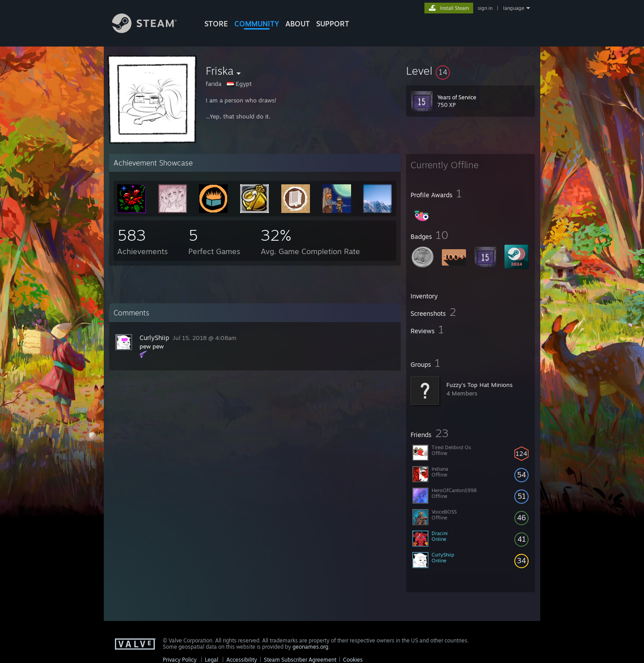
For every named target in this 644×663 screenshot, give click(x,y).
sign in (485, 8)
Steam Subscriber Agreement (300, 660)
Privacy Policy (180, 660)
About (298, 24)
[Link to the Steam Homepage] (151, 31)
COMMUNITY (257, 24)
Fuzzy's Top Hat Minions (479, 385)
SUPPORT (333, 24)
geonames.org (310, 647)
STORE (216, 24)
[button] (470, 71)
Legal (212, 660)
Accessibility (242, 660)
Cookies (353, 660)
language (514, 8)
